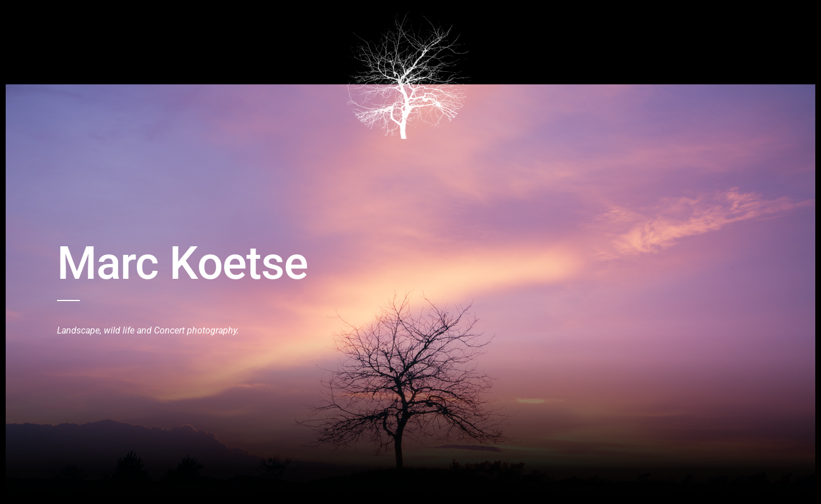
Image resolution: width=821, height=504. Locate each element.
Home (67, 19)
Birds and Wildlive (123, 19)
